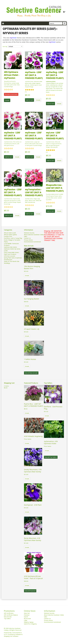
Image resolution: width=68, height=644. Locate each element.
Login (26, 620)
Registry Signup (29, 622)
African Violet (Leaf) (10, 233)
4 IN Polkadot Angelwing (33, 436)
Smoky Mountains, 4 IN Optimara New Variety (33, 471)
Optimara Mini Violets (10, 247)
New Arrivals (8, 617)
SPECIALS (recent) (10, 256)
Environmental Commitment (32, 242)
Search (26, 617)
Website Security (29, 233)
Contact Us (27, 238)
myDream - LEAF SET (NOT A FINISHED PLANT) (34, 135)
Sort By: (5, 46)
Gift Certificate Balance (11, 615)
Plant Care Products (10, 254)
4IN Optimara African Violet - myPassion (12, 75)
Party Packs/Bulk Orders (12, 252)
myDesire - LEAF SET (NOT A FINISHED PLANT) (13, 135)
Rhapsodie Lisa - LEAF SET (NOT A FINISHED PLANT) (55, 188)
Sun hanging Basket (32, 299)
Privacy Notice (28, 240)
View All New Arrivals (31, 373)
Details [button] (7, 100)
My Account (27, 619)
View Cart (27, 613)
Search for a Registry (30, 624)
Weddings (7, 263)
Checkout (27, 615)
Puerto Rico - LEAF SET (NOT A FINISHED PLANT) (34, 405)
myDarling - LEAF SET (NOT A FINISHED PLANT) (55, 75)
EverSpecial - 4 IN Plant (33, 505)
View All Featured (30, 591)
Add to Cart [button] (30, 100)
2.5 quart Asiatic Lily (32, 329)
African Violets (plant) (10, 235)
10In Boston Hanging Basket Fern (32, 267)
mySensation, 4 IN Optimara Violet (51, 442)
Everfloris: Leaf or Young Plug (13, 238)
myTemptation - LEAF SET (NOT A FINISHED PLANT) (34, 192)
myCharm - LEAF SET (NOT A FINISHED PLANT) (34, 75)
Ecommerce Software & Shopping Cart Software (13, 635)
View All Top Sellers (51, 457)
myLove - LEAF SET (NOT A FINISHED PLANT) (55, 135)
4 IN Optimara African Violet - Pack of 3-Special (33, 577)
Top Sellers (7, 619)
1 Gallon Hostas (30, 359)
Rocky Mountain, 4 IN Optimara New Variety (33, 539)
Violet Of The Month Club (12, 261)
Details (27, 276)
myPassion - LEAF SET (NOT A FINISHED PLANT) (13, 192)
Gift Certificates (9, 613)
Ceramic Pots (8, 236)
